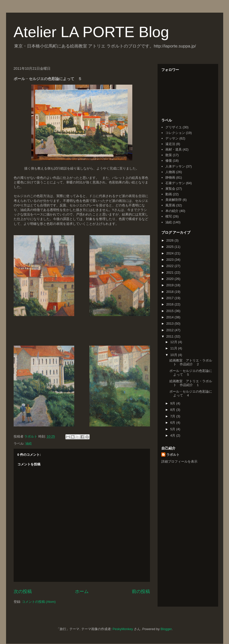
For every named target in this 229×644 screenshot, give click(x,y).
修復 (169, 161)
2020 (171, 279)
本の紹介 (172, 211)
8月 (173, 410)
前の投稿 (141, 591)
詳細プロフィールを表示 (179, 461)
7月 (173, 416)
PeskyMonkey (123, 629)
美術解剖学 (174, 200)
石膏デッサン (175, 183)
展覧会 (170, 189)
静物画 (170, 177)
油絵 (29, 444)
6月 (173, 423)
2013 (171, 324)
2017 (171, 298)
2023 (171, 260)
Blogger (166, 629)
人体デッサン (175, 166)
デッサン (172, 138)
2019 (171, 285)
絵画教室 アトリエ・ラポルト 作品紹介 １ (191, 383)
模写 (169, 216)
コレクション (175, 133)
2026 (171, 240)
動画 (169, 194)
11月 (174, 348)
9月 (173, 403)
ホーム (82, 591)
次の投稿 (23, 591)
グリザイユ (174, 127)
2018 (171, 292)
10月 (174, 355)
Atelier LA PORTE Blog (91, 32)
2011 (171, 336)
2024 (171, 253)
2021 (171, 272)
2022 (171, 266)
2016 (171, 304)
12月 (174, 342)
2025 (171, 247)
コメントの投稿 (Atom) (39, 602)
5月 (173, 429)
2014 (171, 317)
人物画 (170, 172)
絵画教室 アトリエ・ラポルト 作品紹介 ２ (191, 362)
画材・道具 (174, 149)
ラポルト (173, 455)
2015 (171, 311)
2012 (171, 330)
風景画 (170, 205)
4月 (173, 435)
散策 (169, 155)
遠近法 (170, 144)
